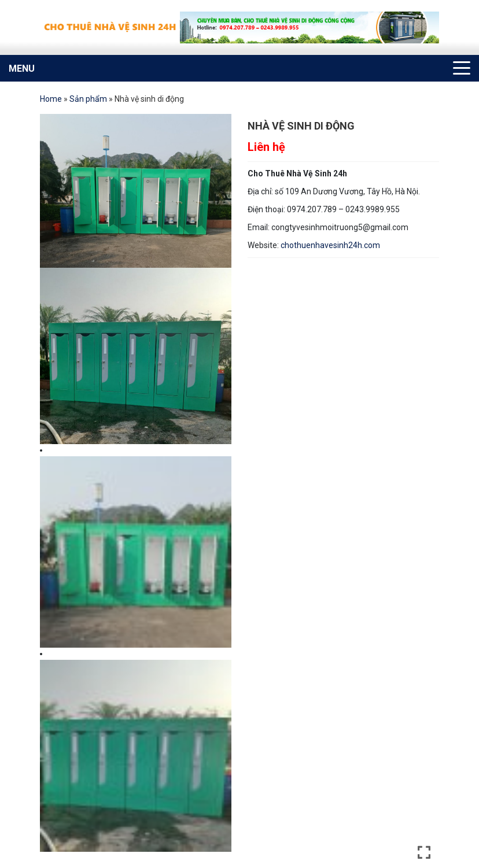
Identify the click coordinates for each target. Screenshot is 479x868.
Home (51, 99)
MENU (22, 69)
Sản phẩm (88, 99)
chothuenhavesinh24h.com (330, 245)
